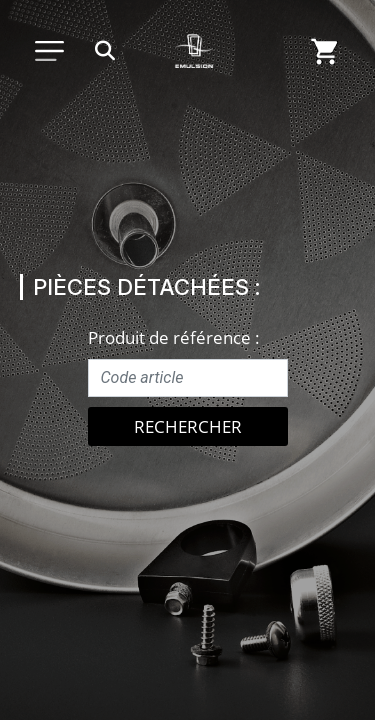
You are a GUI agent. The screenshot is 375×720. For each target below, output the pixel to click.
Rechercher (188, 426)
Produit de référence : (174, 337)
